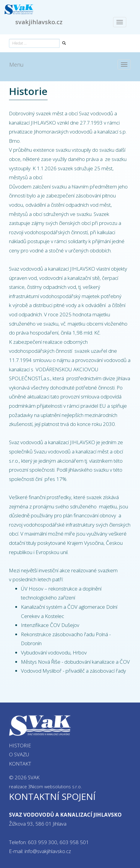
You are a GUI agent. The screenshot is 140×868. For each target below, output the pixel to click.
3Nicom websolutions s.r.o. (55, 787)
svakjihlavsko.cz (39, 22)
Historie (20, 745)
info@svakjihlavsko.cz (48, 851)
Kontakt (20, 764)
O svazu (19, 754)
